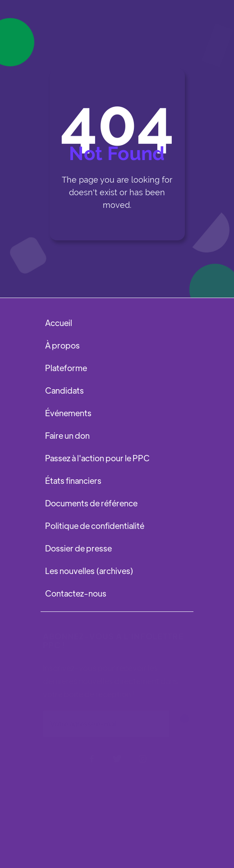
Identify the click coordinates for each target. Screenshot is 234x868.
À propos (62, 345)
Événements (68, 413)
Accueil (59, 323)
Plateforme (66, 368)
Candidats (64, 390)
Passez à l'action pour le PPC (97, 458)
